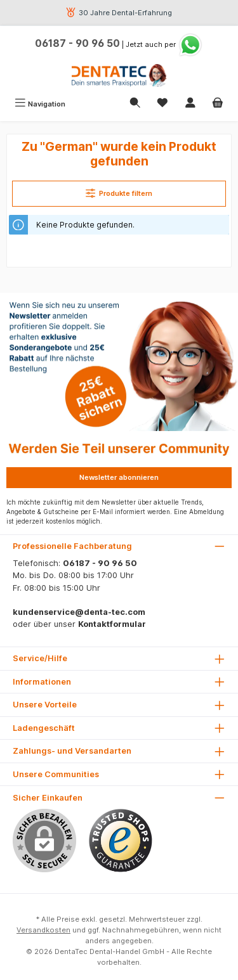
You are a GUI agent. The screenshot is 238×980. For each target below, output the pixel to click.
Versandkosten (43, 930)
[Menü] (40, 104)
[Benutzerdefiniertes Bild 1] (121, 841)
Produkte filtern (119, 193)
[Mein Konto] (190, 104)
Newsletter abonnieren (119, 477)
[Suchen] (135, 104)
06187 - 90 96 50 (77, 43)
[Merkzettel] (162, 104)
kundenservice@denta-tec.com (79, 612)
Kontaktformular (112, 624)
